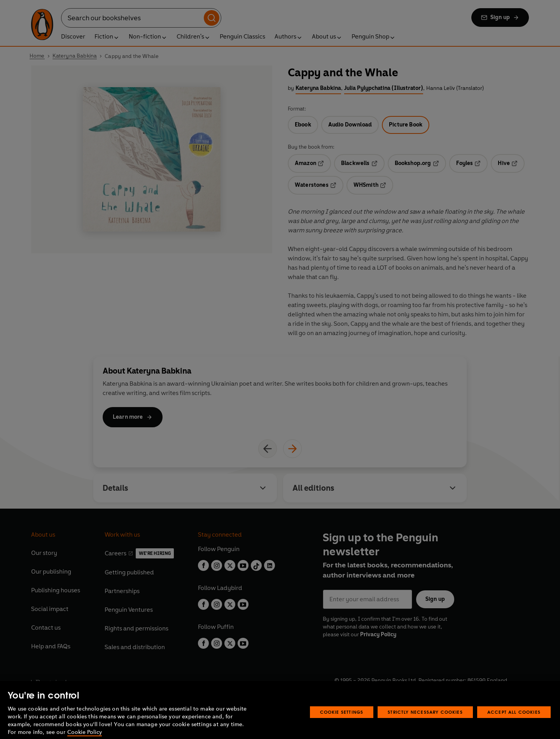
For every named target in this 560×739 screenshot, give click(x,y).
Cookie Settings (342, 723)
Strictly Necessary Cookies (425, 723)
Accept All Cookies (514, 723)
